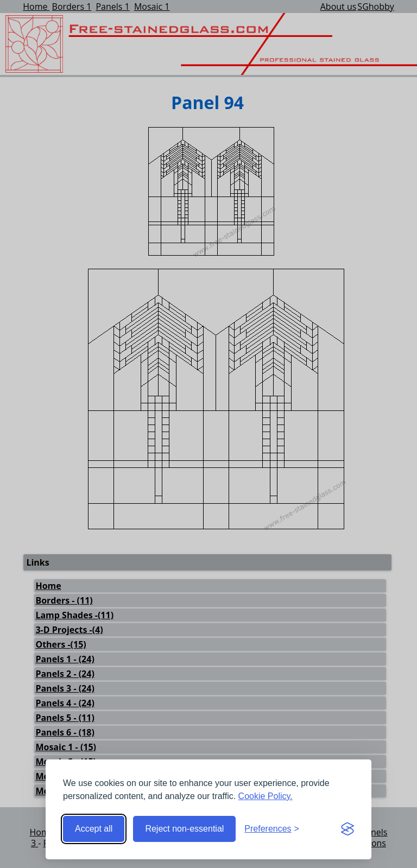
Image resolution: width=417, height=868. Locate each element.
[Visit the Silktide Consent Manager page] (347, 829)
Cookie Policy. (266, 796)
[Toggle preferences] (272, 829)
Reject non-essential (184, 829)
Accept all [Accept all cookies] (94, 829)
